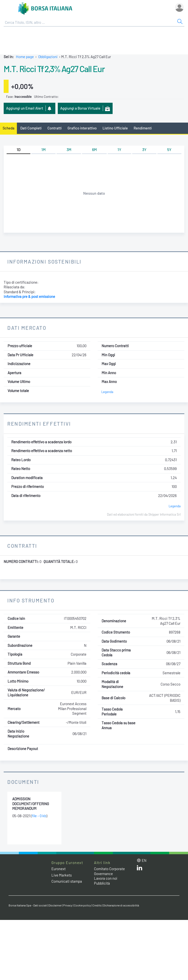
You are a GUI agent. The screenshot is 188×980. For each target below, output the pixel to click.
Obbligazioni (48, 57)
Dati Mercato (27, 328)
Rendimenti (143, 128)
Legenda (107, 392)
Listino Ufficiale (115, 128)
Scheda (9, 128)
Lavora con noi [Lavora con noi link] (106, 878)
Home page (25, 57)
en (144, 860)
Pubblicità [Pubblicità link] (102, 883)
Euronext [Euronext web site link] (59, 869)
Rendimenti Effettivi (39, 424)
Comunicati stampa (67, 881)
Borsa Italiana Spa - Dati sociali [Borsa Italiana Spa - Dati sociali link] (28, 905)
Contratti (55, 128)
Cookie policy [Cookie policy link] (82, 905)
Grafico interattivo (82, 128)
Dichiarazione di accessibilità (121, 905)
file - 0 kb (39, 816)
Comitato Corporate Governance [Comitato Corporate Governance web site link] (109, 871)
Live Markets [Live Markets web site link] (62, 875)
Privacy (68, 905)
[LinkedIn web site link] (140, 869)
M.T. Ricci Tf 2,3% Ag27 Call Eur (54, 69)
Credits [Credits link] (97, 905)
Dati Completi (31, 128)
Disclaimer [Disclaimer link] (55, 905)
